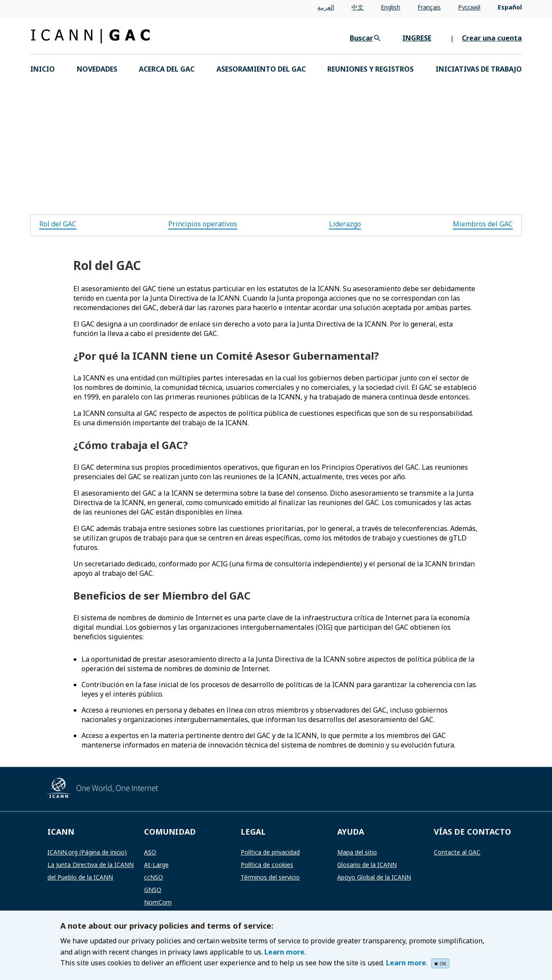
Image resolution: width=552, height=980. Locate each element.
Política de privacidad (270, 852)
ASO (150, 852)
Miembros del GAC (483, 224)
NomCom (158, 902)
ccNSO (154, 877)
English (390, 7)
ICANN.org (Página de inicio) (87, 852)
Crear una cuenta (492, 38)
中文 (358, 7)
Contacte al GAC (457, 852)
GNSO (153, 890)
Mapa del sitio (357, 852)
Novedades (97, 69)
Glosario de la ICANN (367, 865)
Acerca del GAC (167, 69)
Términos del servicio (270, 877)
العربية (326, 7)
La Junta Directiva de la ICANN (91, 865)
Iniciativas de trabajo (479, 69)
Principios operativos (203, 224)
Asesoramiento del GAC (261, 69)
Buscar (361, 38)
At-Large (156, 865)
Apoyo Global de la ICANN (374, 877)
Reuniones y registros (370, 69)
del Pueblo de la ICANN (80, 877)
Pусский (469, 7)
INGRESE (417, 38)
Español (510, 7)
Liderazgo (345, 224)
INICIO (42, 69)
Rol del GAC (58, 224)
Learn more (284, 952)
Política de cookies (267, 865)
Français (429, 7)
